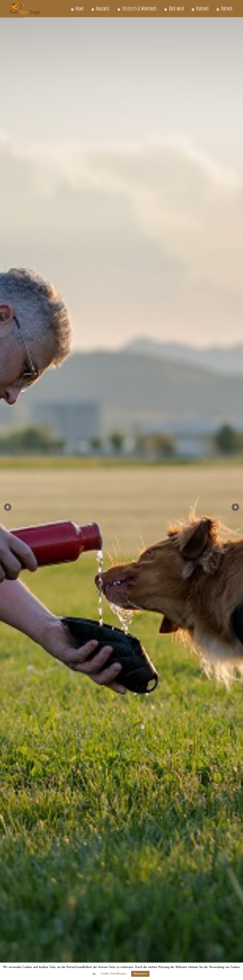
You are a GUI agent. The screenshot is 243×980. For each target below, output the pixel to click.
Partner (224, 8)
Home (77, 8)
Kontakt (200, 8)
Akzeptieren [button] (140, 974)
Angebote (101, 8)
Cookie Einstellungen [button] (114, 974)
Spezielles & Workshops (137, 8)
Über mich (174, 8)
